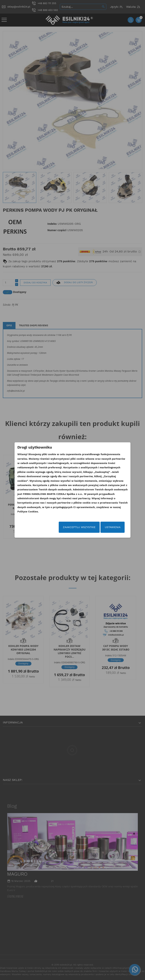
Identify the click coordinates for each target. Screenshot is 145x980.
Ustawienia (113, 527)
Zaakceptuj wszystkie (79, 527)
